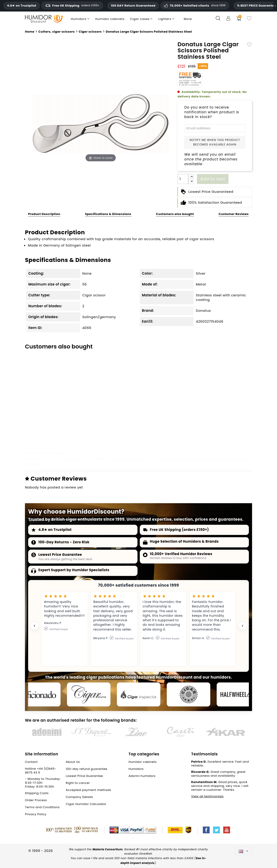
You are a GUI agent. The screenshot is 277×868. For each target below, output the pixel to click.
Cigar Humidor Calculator (86, 804)
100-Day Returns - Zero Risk (64, 542)
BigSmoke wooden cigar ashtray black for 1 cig (222, 421)
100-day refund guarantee (87, 769)
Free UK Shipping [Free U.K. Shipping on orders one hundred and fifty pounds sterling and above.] (72, 6)
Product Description (44, 214)
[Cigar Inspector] (139, 694)
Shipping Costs (37, 793)
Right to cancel (78, 783)
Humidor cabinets (178, 459)
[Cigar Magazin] (189, 694)
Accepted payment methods (88, 790)
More (188, 19)
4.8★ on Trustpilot (55, 530)
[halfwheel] (238, 694)
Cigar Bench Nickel (100, 419)
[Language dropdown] (244, 851)
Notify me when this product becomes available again (215, 142)
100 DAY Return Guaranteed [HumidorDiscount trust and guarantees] (133, 6)
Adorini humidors (142, 776)
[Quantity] (183, 179)
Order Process (36, 800)
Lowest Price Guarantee (60, 555)
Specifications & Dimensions (108, 214)
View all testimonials (207, 796)
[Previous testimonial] (34, 626)
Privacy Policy (36, 814)
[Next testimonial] (243, 626)
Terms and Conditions (42, 807)
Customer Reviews (234, 214)
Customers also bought (175, 214)
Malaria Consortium (108, 849)
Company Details (79, 797)
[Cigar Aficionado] (39, 694)
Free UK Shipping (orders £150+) (179, 530)
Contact (31, 762)
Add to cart (213, 179)
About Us (73, 762)
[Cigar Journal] (89, 694)
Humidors (210, 459)
